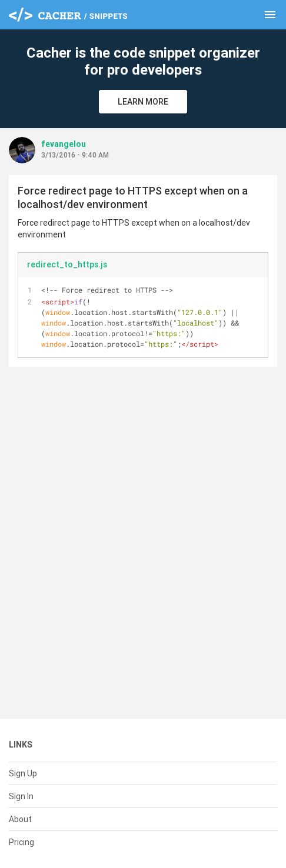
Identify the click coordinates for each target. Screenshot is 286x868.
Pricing (21, 842)
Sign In (21, 796)
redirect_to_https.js (67, 264)
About (20, 819)
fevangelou (64, 144)
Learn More (143, 102)
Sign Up (23, 773)
